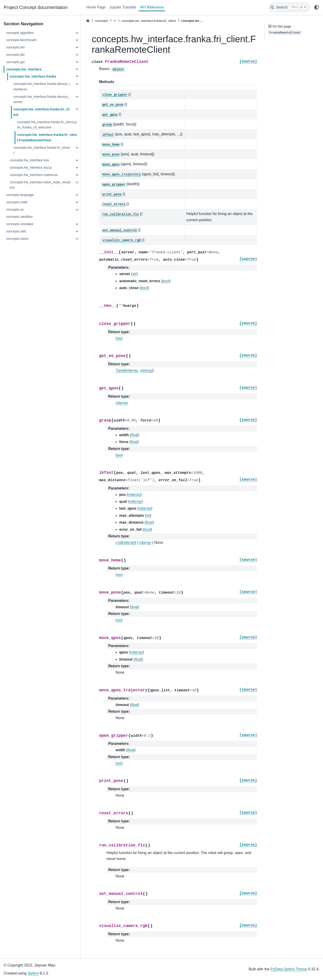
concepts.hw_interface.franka (33, 76)
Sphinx (33, 973)
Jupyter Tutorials (123, 7)
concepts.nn (15, 209)
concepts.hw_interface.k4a (29, 160)
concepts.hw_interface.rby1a (31, 168)
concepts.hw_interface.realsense (34, 175)
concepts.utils (16, 231)
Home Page (96, 7)
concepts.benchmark (21, 40)
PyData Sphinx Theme (289, 969)
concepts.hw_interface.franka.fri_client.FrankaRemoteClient (47, 137)
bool (119, 338)
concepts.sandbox (19, 217)
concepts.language (20, 195)
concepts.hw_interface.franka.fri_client (41, 112)
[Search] (289, 7)
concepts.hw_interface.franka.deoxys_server (41, 99)
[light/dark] (317, 7)
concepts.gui (15, 62)
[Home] (88, 21)
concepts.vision (17, 239)
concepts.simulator (20, 224)
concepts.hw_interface (24, 69)
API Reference (152, 7)
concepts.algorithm (20, 33)
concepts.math (17, 202)
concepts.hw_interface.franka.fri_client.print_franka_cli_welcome (47, 125)
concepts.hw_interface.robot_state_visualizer (40, 185)
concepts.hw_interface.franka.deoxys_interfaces (42, 87)
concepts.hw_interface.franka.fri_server (41, 150)
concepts (102, 21)
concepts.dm (15, 47)
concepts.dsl (15, 55)
